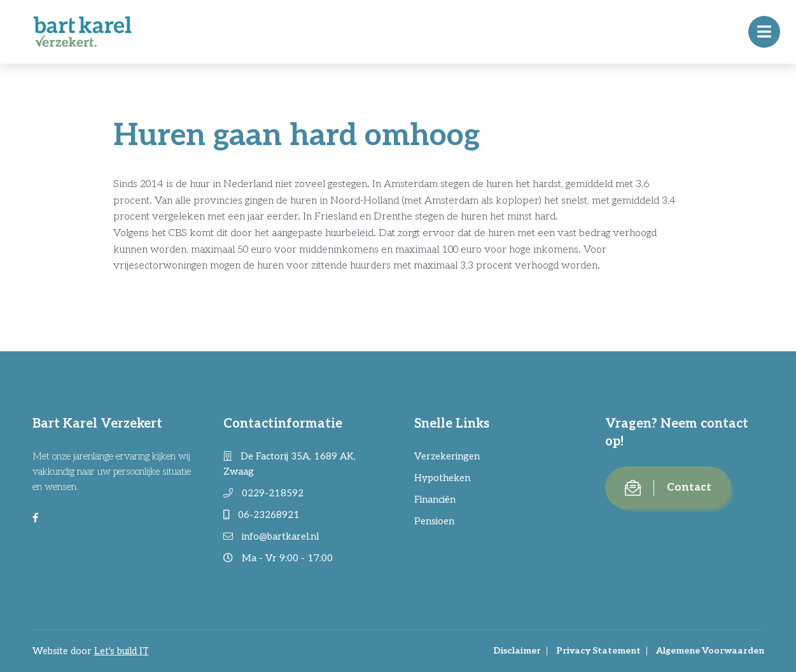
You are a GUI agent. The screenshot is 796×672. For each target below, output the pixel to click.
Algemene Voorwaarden (710, 651)
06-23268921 (262, 515)
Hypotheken (442, 478)
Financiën (435, 500)
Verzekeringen (447, 456)
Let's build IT (122, 651)
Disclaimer (517, 651)
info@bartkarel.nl (271, 536)
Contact (668, 488)
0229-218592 (263, 493)
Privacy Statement (598, 651)
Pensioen (434, 521)
